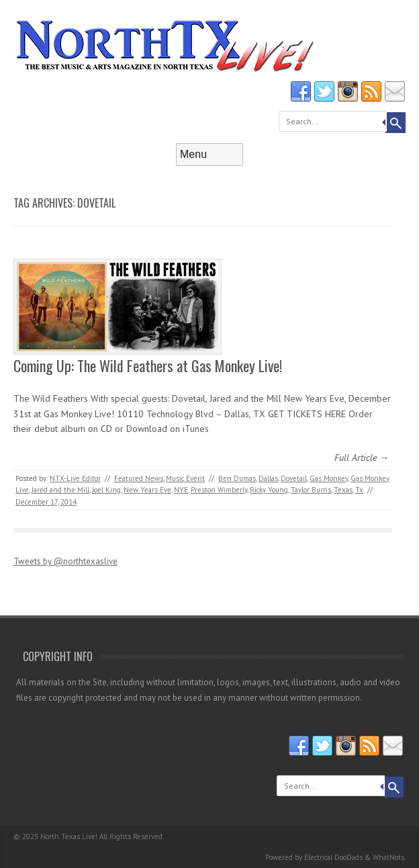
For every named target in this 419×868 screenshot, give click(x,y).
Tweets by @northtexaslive (65, 561)
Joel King (106, 490)
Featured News (139, 478)
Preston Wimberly (219, 490)
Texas (343, 490)
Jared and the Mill (60, 490)
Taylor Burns (311, 490)
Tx (359, 490)
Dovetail (294, 478)
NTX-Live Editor (75, 478)
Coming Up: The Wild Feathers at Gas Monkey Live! (148, 365)
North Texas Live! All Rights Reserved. (102, 836)
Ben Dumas (237, 478)
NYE (181, 490)
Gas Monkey (329, 478)
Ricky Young (269, 490)
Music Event (185, 478)
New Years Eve (147, 490)
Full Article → (362, 458)
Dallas (268, 478)
